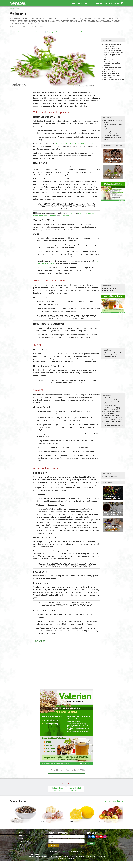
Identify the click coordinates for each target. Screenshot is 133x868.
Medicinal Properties (18, 32)
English (91, 843)
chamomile (83, 213)
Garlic (42, 821)
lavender (91, 213)
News (81, 3)
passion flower (66, 216)
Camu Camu (103, 821)
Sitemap (22, 845)
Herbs (74, 3)
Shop (117, 3)
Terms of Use (24, 841)
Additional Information (75, 32)
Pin (83, 770)
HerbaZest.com (66, 852)
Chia (12, 821)
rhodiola (53, 216)
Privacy (22, 838)
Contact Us (23, 835)
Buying (50, 32)
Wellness (90, 3)
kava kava (51, 263)
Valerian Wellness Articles (57, 789)
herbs (72, 213)
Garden (109, 3)
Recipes (100, 3)
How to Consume (37, 32)
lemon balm (38, 216)
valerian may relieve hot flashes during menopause (76, 144)
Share (68, 770)
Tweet (76, 770)
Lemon (72, 821)
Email (61, 770)
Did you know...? (108, 482)
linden (46, 216)
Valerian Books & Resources (75, 789)
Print (53, 770)
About (22, 832)
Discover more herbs (114, 801)
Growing (59, 32)
